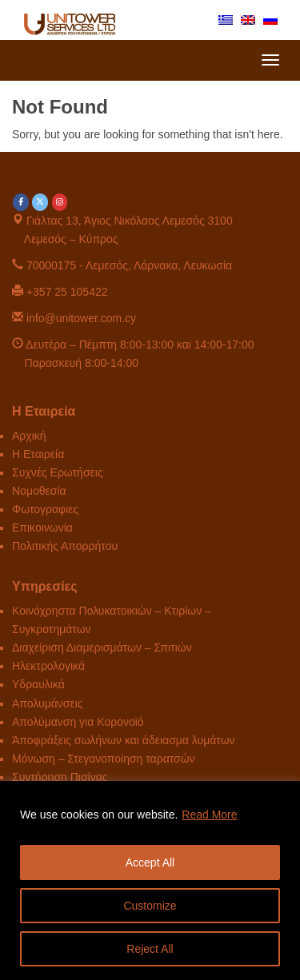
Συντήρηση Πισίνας (60, 777)
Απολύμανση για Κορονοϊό (78, 722)
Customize (150, 906)
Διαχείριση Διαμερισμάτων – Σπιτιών (102, 647)
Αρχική (29, 436)
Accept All (150, 862)
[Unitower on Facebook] (21, 202)
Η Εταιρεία (38, 454)
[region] (150, 880)
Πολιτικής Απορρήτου (65, 546)
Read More (209, 815)
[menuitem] (226, 19)
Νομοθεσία (39, 491)
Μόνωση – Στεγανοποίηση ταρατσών (104, 759)
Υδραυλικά (38, 684)
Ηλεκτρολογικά (48, 666)
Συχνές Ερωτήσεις (58, 472)
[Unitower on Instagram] (60, 202)
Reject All (150, 949)
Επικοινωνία (42, 528)
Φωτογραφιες (45, 509)
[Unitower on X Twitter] (40, 202)
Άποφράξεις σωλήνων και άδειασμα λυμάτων (124, 740)
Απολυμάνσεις (48, 703)
